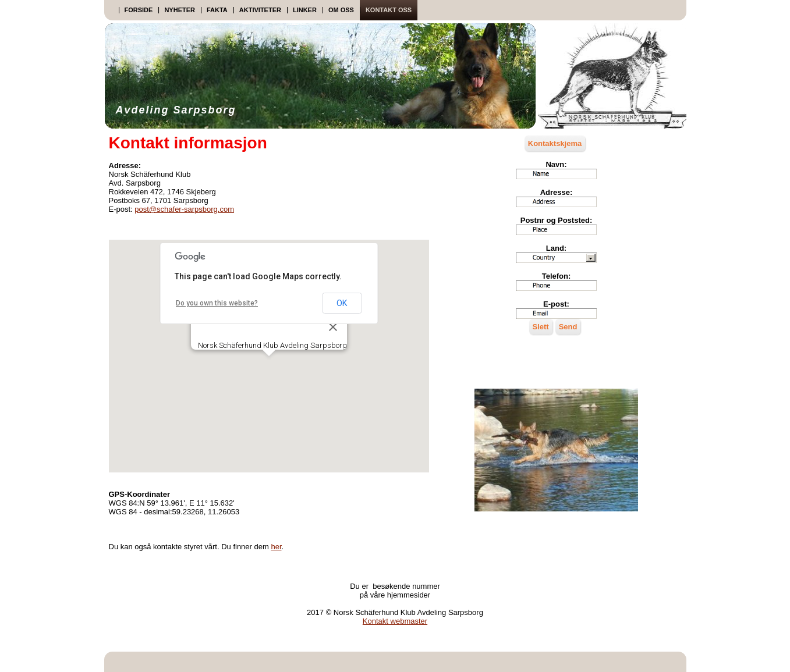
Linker (305, 10)
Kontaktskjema (555, 143)
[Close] (333, 327)
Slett (541, 327)
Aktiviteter (260, 10)
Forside (139, 10)
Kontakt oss (389, 10)
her (276, 547)
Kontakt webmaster (395, 621)
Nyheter (180, 10)
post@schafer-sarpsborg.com (184, 209)
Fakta (217, 10)
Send (568, 327)
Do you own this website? (217, 303)
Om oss (341, 10)
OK (342, 303)
